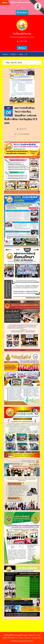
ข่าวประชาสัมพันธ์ (23, 134)
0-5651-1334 (23, 41)
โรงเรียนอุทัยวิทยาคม (22, 34)
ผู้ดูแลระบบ (23, 129)
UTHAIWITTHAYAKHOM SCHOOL (22, 641)
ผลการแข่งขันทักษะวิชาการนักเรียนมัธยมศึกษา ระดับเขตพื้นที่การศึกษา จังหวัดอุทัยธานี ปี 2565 (21, 116)
